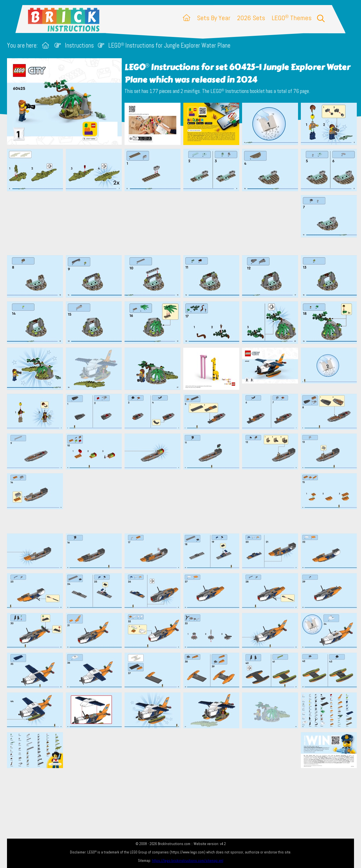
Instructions (79, 45)
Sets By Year (214, 18)
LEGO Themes (292, 18)
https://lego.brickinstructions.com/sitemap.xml (188, 861)
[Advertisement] (183, 223)
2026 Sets (251, 18)
